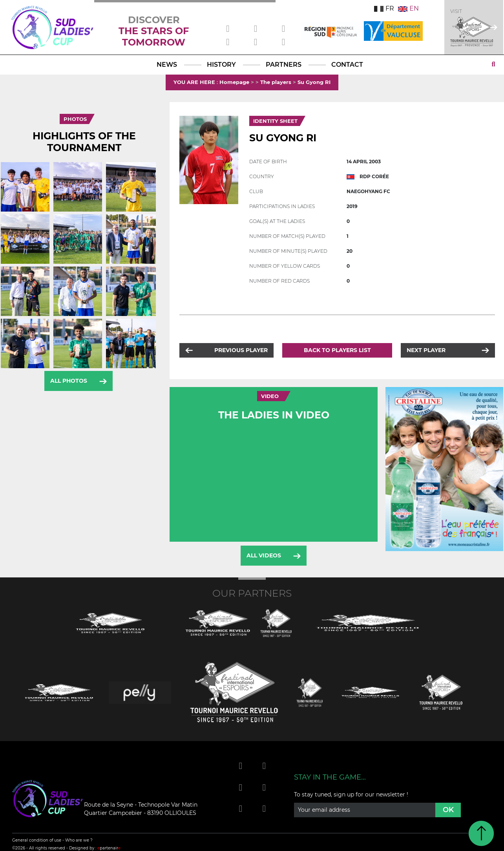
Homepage (234, 82)
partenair (109, 848)
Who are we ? (79, 840)
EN (408, 8)
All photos (69, 381)
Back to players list (337, 350)
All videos (264, 555)
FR (384, 8)
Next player (426, 350)
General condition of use (37, 840)
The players (276, 82)
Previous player (241, 350)
